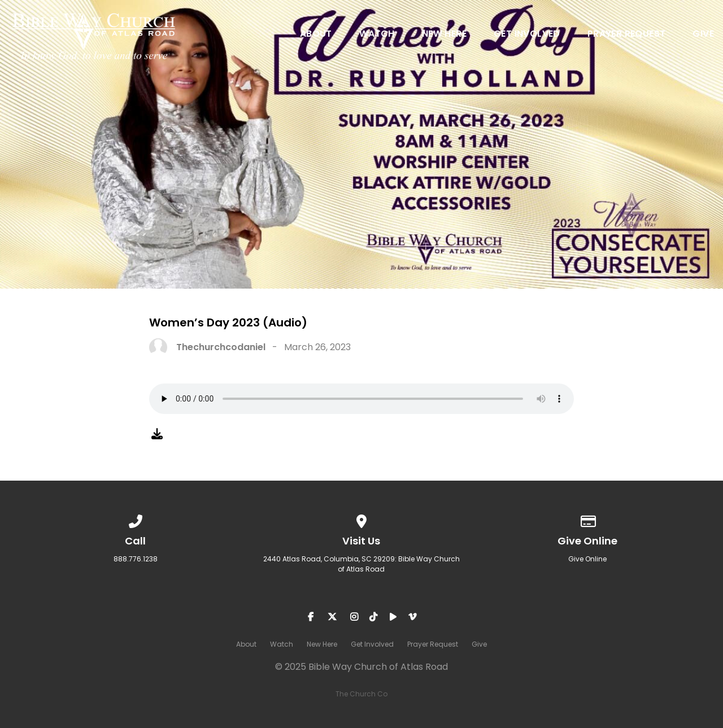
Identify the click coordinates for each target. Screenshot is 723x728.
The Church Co (361, 694)
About (316, 35)
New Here (444, 35)
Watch (377, 35)
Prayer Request (627, 35)
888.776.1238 (136, 559)
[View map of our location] (361, 519)
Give (703, 35)
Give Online (587, 559)
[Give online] (587, 519)
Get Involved (527, 35)
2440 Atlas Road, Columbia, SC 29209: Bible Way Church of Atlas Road (361, 564)
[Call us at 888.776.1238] (136, 519)
